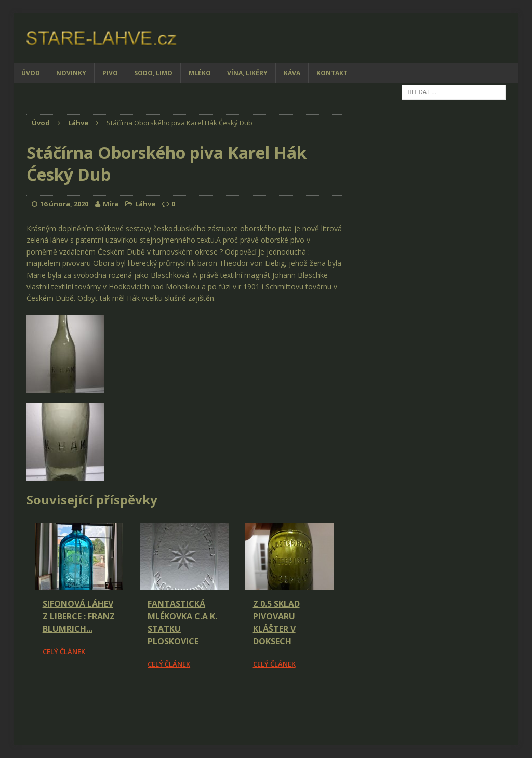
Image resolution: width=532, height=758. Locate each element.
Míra (111, 204)
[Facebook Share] (28, 699)
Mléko (200, 73)
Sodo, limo (153, 73)
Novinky (71, 73)
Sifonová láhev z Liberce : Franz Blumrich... (79, 616)
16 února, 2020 (64, 204)
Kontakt (332, 73)
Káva (292, 73)
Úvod (31, 73)
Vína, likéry (247, 73)
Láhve (145, 204)
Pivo (110, 73)
